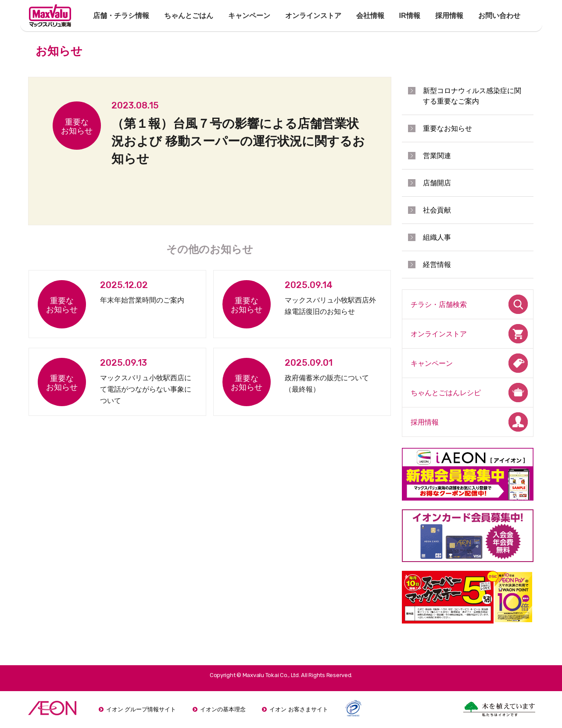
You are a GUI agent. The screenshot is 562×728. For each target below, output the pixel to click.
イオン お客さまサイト (299, 709)
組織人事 (437, 237)
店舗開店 (437, 183)
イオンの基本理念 (223, 709)
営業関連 (437, 156)
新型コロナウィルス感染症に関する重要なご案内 (472, 96)
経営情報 (437, 265)
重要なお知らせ (447, 128)
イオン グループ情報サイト (141, 709)
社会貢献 (437, 210)
